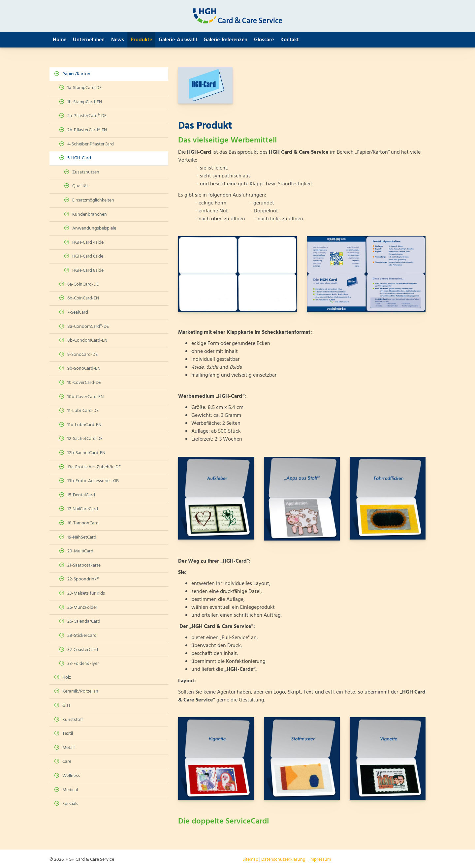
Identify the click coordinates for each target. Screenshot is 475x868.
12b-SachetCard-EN (86, 453)
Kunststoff (73, 720)
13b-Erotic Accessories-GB (93, 481)
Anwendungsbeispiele (94, 228)
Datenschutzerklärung (283, 860)
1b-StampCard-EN (85, 102)
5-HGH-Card (79, 158)
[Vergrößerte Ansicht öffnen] (237, 274)
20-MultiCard (80, 551)
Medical (70, 790)
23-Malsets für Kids (86, 593)
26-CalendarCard (84, 621)
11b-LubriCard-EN (84, 425)
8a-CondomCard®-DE (88, 327)
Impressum (320, 860)
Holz (67, 678)
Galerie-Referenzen (225, 40)
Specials (70, 804)
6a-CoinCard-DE (83, 284)
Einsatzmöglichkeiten (93, 200)
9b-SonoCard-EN (84, 369)
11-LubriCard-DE (83, 411)
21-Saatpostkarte (84, 565)
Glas (66, 706)
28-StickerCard (82, 636)
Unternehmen (89, 40)
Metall (68, 748)
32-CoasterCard (83, 650)
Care (67, 762)
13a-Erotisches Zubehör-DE (94, 467)
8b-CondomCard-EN (87, 341)
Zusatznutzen (86, 172)
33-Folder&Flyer (83, 664)
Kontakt (290, 40)
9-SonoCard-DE (82, 355)
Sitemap (250, 860)
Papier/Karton (76, 74)
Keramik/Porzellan (80, 691)
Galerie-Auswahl (178, 40)
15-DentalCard (81, 495)
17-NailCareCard (83, 509)
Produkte (141, 40)
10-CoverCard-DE (84, 383)
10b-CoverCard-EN (85, 397)
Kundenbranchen (90, 215)
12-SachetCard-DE (85, 439)
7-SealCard (78, 312)
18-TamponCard (83, 523)
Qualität (80, 186)
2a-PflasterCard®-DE (87, 116)
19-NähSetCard (82, 537)
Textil (68, 734)
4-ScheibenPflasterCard (91, 144)
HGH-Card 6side (88, 256)
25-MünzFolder (82, 608)
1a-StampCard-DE (84, 88)
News (118, 40)
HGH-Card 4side (88, 243)
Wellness (71, 776)
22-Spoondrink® (83, 579)
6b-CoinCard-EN (83, 298)
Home (60, 40)
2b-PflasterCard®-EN (87, 130)
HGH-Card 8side (88, 271)
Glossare (264, 40)
